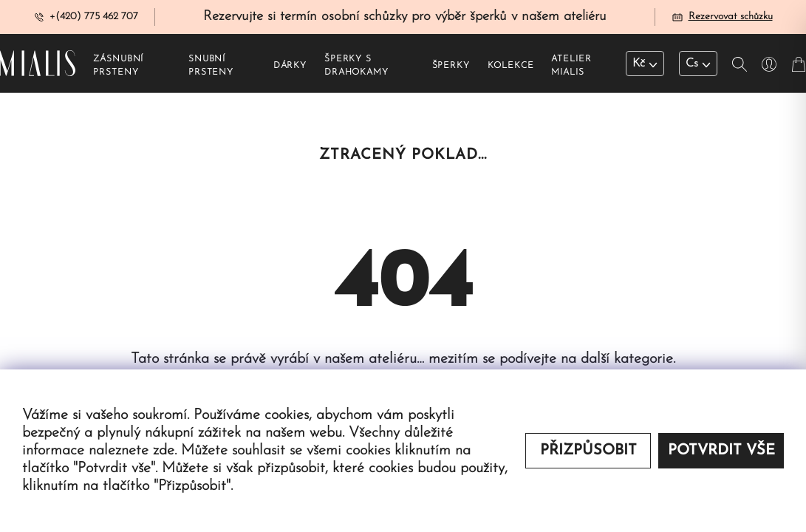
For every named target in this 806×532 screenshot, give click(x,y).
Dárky (290, 67)
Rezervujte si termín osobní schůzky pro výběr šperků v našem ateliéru (405, 17)
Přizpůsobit (588, 451)
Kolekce (511, 67)
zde (164, 451)
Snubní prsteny (211, 67)
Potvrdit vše (721, 451)
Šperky (451, 67)
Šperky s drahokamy (356, 67)
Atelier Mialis (571, 67)
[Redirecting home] (38, 65)
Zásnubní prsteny (118, 67)
